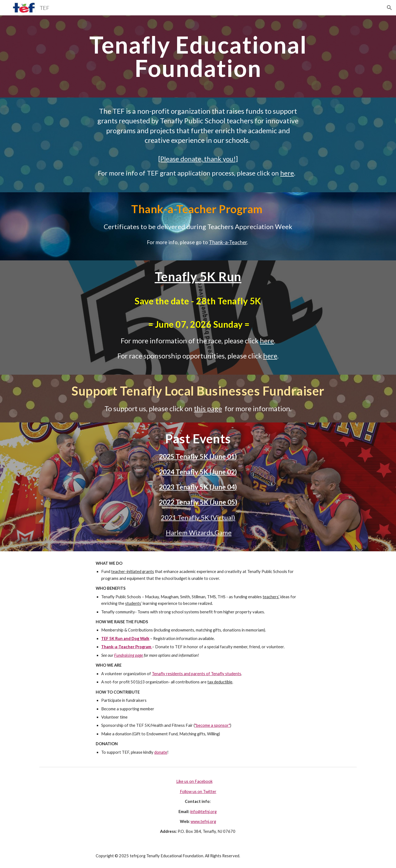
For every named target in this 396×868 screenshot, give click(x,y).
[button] (389, 8)
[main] (198, 56)
